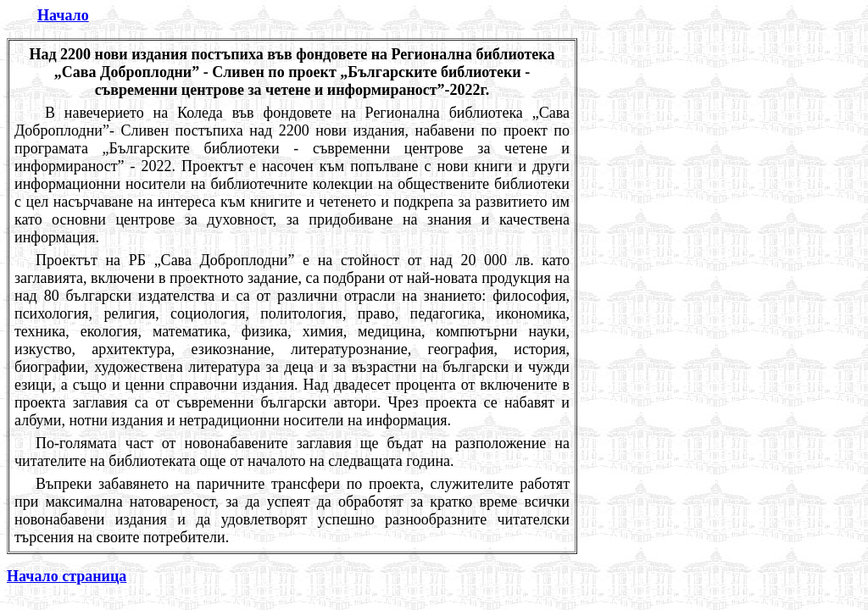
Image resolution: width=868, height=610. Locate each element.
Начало (63, 15)
